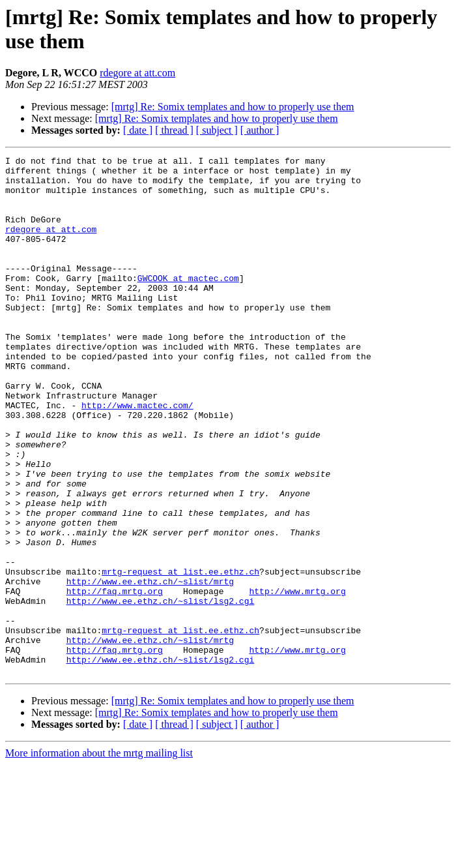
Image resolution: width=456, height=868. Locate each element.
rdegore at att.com (137, 73)
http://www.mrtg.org (297, 679)
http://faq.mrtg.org (115, 679)
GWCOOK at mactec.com (188, 303)
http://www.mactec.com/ (137, 456)
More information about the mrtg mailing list (99, 857)
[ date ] (138, 130)
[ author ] (260, 130)
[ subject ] (217, 130)
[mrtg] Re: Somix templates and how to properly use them (233, 107)
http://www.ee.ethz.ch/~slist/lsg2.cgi (161, 691)
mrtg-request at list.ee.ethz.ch (180, 655)
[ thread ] (174, 130)
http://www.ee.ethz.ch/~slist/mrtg (150, 667)
